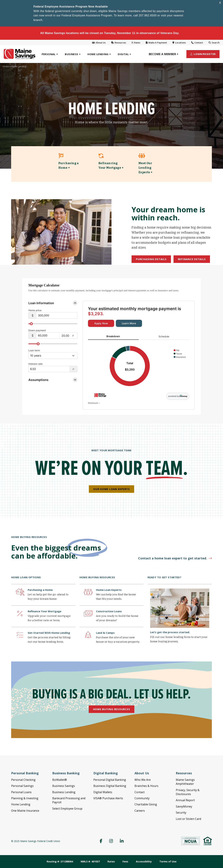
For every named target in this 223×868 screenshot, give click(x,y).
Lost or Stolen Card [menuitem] (188, 819)
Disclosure (94, 403)
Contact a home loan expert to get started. (173, 558)
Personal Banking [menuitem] (25, 773)
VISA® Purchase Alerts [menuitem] (108, 798)
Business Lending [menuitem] (64, 792)
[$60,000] (48, 336)
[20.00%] (65, 336)
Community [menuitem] (142, 798)
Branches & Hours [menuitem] (146, 786)
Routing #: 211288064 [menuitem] (60, 861)
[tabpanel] (139, 366)
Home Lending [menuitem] (21, 804)
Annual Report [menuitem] (185, 800)
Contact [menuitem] (140, 792)
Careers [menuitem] (140, 811)
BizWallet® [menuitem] (60, 780)
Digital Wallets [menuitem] (103, 792)
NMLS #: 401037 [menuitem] (90, 861)
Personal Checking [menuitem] (23, 780)
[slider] (53, 324)
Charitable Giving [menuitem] (146, 804)
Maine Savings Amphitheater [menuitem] (185, 782)
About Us (99, 43)
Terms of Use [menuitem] (168, 861)
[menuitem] (50, 54)
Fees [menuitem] (125, 861)
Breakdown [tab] (113, 336)
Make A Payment (156, 43)
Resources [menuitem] (184, 773)
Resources (119, 43)
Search (214, 43)
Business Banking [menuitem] (66, 773)
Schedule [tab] (164, 336)
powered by (178, 396)
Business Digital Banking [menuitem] (110, 786)
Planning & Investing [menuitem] (25, 798)
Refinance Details (192, 259)
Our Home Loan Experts (111, 489)
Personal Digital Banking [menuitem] (110, 780)
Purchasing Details (151, 259)
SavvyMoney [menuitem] (184, 806)
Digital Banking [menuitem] (106, 773)
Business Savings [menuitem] (64, 786)
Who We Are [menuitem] (143, 780)
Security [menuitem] (181, 813)
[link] (71, 164)
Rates (136, 43)
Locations (179, 43)
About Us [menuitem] (142, 773)
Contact (197, 43)
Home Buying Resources (112, 709)
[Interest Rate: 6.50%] (49, 369)
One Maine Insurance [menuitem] (25, 811)
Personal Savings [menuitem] (22, 786)
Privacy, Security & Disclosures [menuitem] (188, 792)
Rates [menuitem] (111, 861)
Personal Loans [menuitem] (21, 792)
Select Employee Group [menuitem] (67, 809)
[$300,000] (57, 315)
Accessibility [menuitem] (144, 861)
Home (6, 66)
